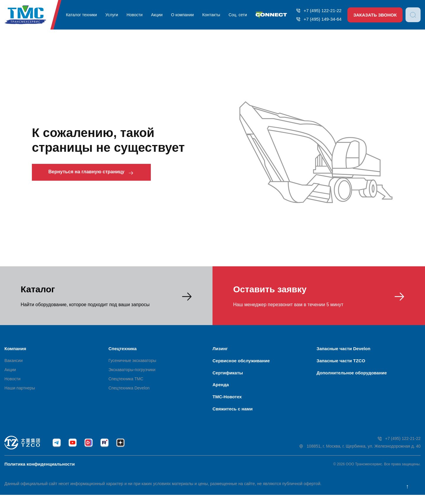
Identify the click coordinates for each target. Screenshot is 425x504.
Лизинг (220, 349)
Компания (15, 349)
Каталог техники (83, 15)
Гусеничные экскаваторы (133, 362)
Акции (157, 15)
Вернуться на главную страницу (97, 173)
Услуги (113, 15)
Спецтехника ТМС (126, 380)
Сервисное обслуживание (241, 362)
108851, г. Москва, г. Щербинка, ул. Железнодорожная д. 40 (360, 456)
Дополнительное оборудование (352, 376)
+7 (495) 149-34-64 (317, 19)
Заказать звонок (375, 15)
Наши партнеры (20, 389)
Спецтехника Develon (129, 389)
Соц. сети (236, 15)
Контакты (210, 15)
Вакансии (14, 362)
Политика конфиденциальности (40, 473)
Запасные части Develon (344, 349)
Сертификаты (228, 376)
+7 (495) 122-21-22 (317, 10)
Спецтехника (123, 349)
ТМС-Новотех (227, 403)
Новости (135, 15)
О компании (182, 15)
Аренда (221, 389)
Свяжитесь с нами (233, 416)
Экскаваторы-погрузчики (132, 371)
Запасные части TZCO (341, 362)
